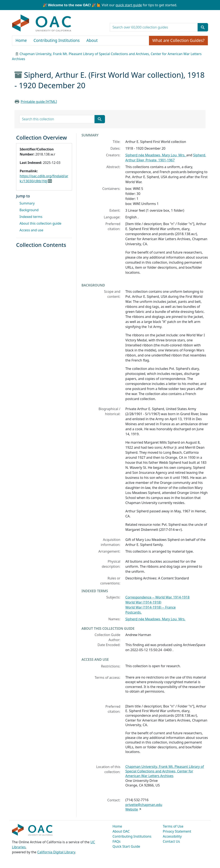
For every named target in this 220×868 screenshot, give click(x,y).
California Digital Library (56, 852)
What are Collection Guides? (178, 40)
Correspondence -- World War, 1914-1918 (157, 597)
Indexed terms (31, 217)
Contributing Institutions (57, 40)
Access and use (31, 230)
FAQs (116, 841)
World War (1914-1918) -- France (150, 607)
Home (21, 40)
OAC (42, 23)
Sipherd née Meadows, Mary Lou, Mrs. (156, 155)
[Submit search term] (203, 27)
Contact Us (171, 841)
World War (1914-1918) (143, 602)
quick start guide (129, 5)
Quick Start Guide (126, 846)
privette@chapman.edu (144, 805)
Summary (27, 203)
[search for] (154, 27)
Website (132, 809)
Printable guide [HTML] (39, 102)
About (92, 40)
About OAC (121, 831)
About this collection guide (40, 223)
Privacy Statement (177, 831)
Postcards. (133, 612)
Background (29, 210)
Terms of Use (173, 826)
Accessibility (172, 836)
